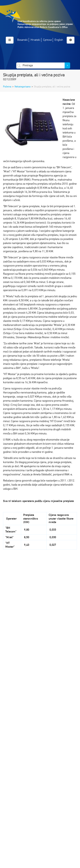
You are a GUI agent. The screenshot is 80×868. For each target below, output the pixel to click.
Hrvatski (35, 40)
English (59, 40)
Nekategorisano (23, 87)
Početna (7, 87)
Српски (47, 40)
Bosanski (22, 40)
